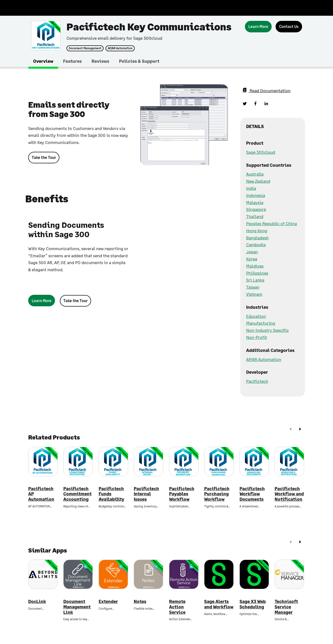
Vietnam (254, 294)
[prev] (291, 430)
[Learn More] (258, 27)
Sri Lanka (255, 280)
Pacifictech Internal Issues (146, 494)
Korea (252, 259)
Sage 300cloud (261, 152)
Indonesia (256, 195)
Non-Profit (257, 337)
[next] (300, 430)
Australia (255, 174)
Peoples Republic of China (272, 223)
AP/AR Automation (120, 48)
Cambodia (256, 245)
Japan (252, 252)
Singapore (256, 209)
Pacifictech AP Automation (41, 494)
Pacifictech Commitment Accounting (77, 494)
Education (256, 316)
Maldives (255, 266)
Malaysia (255, 202)
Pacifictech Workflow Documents (252, 494)
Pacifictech (257, 381)
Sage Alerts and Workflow (219, 604)
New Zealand (258, 181)
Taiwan (253, 287)
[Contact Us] (289, 27)
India (251, 188)
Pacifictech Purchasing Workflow (217, 494)
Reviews (100, 61)
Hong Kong (257, 231)
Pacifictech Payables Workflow (182, 494)
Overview (43, 61)
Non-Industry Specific (267, 330)
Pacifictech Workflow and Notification (289, 494)
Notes (140, 601)
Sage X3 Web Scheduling (253, 604)
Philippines (257, 273)
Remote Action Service (177, 607)
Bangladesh (257, 238)
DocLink (37, 601)
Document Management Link (77, 607)
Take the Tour (44, 157)
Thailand (255, 216)
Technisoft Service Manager (286, 607)
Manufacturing (261, 323)
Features (72, 61)
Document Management (85, 48)
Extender (108, 601)
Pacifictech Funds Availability (111, 494)
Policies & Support (139, 61)
